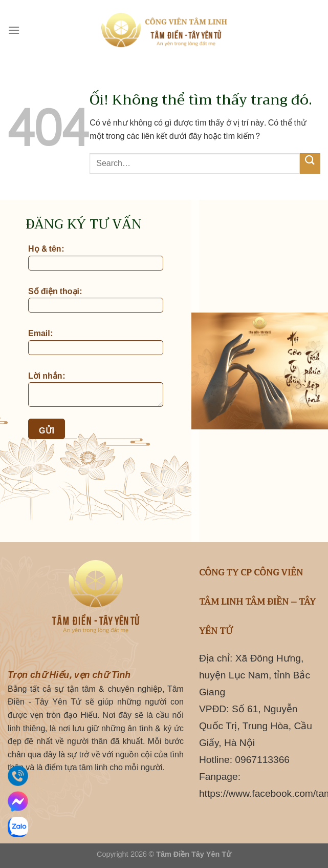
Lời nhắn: (96, 390)
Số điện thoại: (96, 300)
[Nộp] (310, 163)
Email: (96, 342)
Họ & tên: (96, 258)
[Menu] (14, 30)
